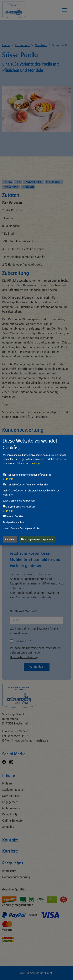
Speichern (10, 539)
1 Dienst (8, 479)
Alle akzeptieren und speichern (37, 539)
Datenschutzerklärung (28, 463)
